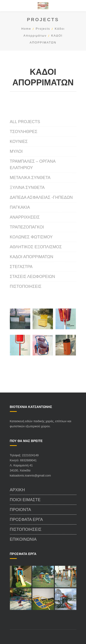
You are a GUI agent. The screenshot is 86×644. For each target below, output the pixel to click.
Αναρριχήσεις (25, 217)
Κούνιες (19, 142)
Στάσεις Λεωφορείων (32, 277)
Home (26, 29)
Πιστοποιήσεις (26, 286)
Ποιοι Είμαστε (25, 500)
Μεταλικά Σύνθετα (30, 178)
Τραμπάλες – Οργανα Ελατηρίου (33, 165)
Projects (43, 29)
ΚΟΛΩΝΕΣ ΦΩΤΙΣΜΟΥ (31, 237)
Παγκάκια (20, 207)
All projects (25, 122)
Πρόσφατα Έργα (26, 520)
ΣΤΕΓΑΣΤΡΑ (21, 267)
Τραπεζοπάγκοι (27, 227)
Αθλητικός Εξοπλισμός (36, 247)
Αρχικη (17, 490)
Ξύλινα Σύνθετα (27, 188)
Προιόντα (21, 510)
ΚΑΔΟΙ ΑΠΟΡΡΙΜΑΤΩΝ (32, 257)
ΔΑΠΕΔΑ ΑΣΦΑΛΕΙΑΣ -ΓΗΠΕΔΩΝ (41, 197)
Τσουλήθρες (24, 132)
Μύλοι (16, 151)
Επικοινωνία (23, 539)
